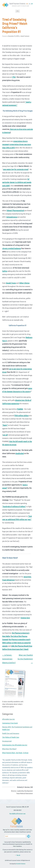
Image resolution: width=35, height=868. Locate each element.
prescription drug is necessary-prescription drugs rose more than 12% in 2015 (17, 144)
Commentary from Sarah (10, 723)
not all (5, 435)
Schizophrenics (12, 217)
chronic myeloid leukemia (12, 248)
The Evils (14, 636)
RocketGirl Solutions (21, 864)
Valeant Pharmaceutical (15, 210)
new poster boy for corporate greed (16, 169)
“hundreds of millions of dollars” (14, 506)
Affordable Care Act (8, 719)
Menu (18, 11)
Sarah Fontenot (25, 36)
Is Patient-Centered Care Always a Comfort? (9, 659)
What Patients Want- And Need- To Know (15, 753)
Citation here (25, 618)
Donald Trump (11, 283)
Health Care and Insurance (11, 733)
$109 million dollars (21, 416)
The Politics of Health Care (11, 737)
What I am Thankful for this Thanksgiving (25, 659)
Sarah (18, 855)
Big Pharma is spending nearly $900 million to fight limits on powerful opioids (16, 643)
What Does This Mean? (9, 749)
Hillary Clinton (24, 283)
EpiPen (5, 271)
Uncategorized (7, 741)
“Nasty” (5, 425)
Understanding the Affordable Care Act (15, 745)
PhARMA (20, 409)
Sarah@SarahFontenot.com (17, 814)
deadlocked (20, 453)
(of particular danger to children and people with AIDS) (17, 182)
